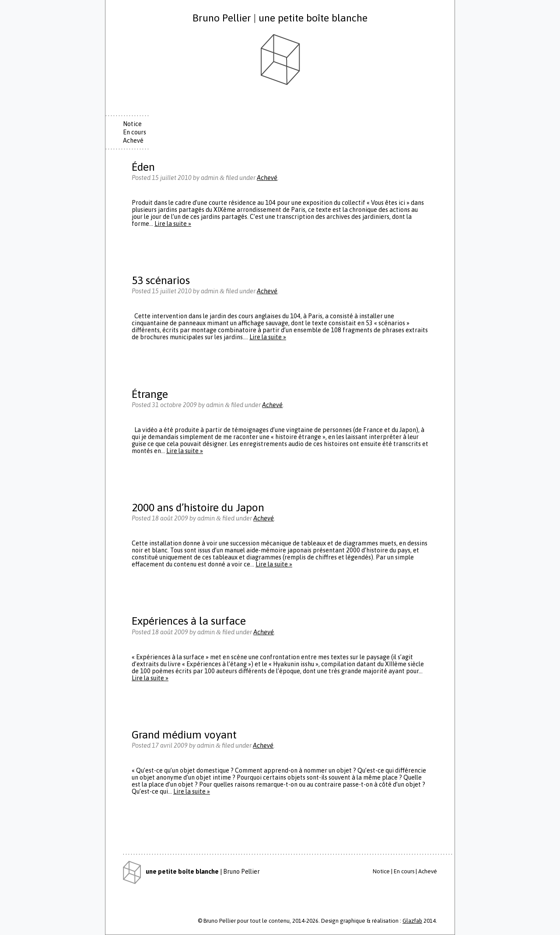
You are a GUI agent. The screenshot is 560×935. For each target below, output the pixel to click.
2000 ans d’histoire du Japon (198, 507)
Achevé (133, 141)
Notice (132, 124)
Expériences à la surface (189, 620)
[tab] (138, 124)
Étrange (150, 394)
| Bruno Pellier (191, 872)
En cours (135, 132)
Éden (143, 167)
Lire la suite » (173, 224)
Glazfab (412, 921)
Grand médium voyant (184, 734)
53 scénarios (161, 280)
